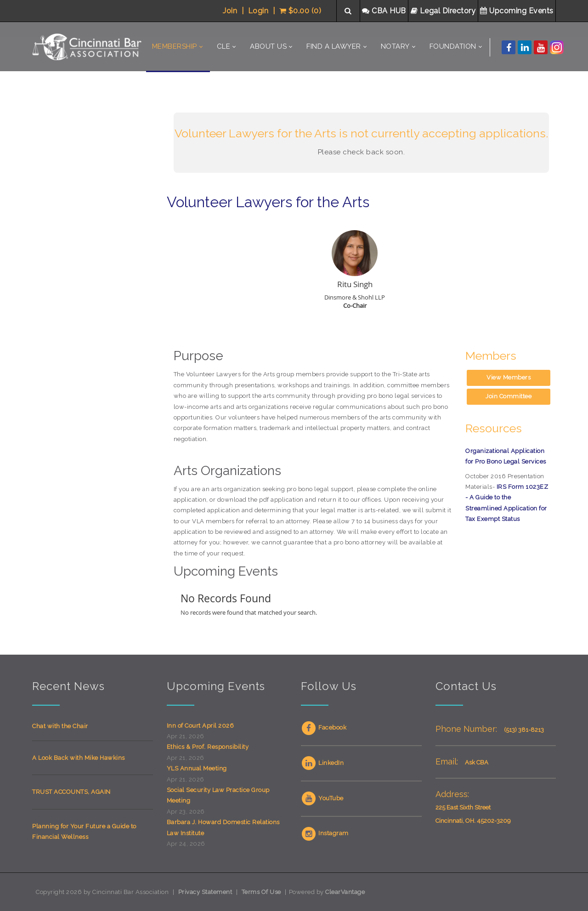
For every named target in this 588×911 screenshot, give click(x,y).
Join (230, 11)
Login (258, 11)
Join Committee (509, 396)
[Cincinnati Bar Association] (88, 47)
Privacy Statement (205, 892)
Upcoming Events (518, 11)
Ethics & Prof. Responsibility (208, 747)
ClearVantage (345, 892)
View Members (509, 377)
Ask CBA (477, 762)
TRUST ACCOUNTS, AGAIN (71, 792)
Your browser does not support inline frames (93, 253)
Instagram (325, 833)
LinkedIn (322, 763)
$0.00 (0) (300, 11)
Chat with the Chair (60, 726)
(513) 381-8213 (524, 730)
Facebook (324, 727)
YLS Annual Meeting (197, 768)
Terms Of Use (261, 892)
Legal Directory (444, 11)
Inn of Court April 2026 (201, 726)
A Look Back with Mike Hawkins (79, 758)
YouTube (322, 798)
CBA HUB (385, 11)
